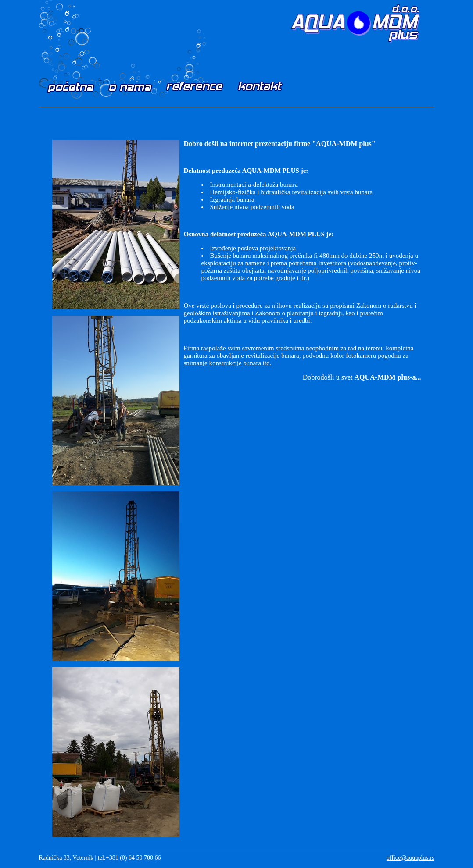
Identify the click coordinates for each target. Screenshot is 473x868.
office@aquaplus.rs (410, 858)
